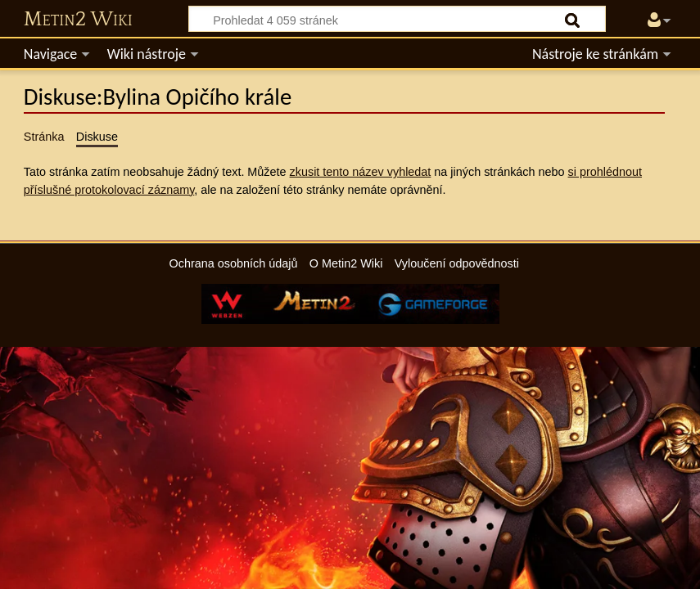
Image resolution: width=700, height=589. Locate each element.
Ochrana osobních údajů (234, 263)
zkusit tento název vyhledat (361, 172)
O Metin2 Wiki (346, 263)
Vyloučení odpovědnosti (457, 263)
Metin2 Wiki (78, 20)
